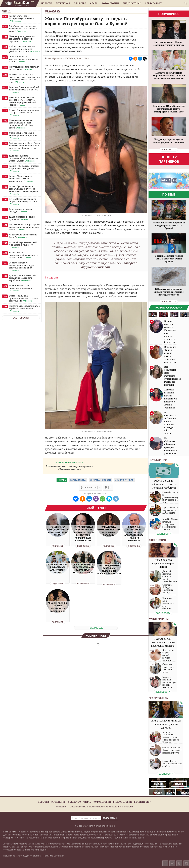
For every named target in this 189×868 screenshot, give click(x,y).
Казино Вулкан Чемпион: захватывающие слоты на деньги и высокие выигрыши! (24, 190)
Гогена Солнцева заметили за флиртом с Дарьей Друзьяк (166, 724)
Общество (80, 3)
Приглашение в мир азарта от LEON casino (24, 68)
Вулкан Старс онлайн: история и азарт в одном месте (25, 113)
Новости (47, 3)
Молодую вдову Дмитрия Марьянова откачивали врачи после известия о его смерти (169, 76)
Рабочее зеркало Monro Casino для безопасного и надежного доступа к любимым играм (25, 147)
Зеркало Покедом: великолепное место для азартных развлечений (22, 267)
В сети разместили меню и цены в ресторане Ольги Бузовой (169, 259)
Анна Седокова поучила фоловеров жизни (163, 563)
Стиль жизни (159, 619)
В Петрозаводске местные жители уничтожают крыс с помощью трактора (169, 292)
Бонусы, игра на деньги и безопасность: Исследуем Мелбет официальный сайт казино (23, 101)
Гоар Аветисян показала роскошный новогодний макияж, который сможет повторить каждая (163, 646)
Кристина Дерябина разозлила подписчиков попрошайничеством (109, 570)
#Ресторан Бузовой (100, 480)
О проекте (61, 807)
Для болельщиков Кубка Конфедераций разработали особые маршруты (83, 569)
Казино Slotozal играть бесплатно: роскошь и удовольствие (21, 179)
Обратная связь (78, 807)
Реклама (128, 807)
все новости (169, 150)
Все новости (21, 318)
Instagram (51, 277)
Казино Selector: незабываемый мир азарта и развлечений (23, 255)
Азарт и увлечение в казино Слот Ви (23, 236)
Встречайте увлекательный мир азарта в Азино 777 (23, 245)
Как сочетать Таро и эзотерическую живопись (22, 19)
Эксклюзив (63, 3)
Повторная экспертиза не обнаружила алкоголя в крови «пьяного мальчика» (134, 534)
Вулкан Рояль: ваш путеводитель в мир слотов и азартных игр (24, 298)
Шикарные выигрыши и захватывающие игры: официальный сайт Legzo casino (22, 124)
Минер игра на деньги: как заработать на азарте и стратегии (22, 39)
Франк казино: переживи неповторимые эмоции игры (23, 135)
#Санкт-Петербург (124, 480)
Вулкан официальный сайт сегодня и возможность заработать (23, 278)
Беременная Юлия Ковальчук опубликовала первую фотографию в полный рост (169, 109)
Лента (6, 11)
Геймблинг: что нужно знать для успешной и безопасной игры (23, 29)
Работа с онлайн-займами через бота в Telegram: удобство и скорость (25, 49)
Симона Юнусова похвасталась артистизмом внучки (58, 569)
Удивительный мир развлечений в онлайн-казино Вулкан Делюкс (24, 158)
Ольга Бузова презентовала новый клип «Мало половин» (109, 531)
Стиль (94, 3)
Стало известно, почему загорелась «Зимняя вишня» (69, 467)
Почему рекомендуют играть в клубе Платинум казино (24, 309)
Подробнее (58, 546)
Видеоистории (132, 3)
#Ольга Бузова (78, 480)
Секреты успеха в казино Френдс (22, 210)
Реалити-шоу (153, 3)
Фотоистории (110, 3)
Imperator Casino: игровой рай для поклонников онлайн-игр (24, 90)
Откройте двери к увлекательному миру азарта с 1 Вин (25, 59)
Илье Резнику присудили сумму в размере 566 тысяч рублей (58, 531)
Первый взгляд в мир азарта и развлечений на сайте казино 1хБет (24, 227)
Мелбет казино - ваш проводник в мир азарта (21, 288)
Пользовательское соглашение (105, 807)
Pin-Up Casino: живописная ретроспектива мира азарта (23, 202)
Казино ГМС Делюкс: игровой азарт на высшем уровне (24, 169)
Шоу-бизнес (158, 460)
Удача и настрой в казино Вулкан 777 (22, 218)
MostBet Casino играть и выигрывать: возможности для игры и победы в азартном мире (24, 78)
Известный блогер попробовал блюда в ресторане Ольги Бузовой (169, 226)
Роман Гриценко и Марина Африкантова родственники (58, 607)
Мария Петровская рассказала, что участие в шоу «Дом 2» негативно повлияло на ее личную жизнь (83, 534)
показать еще (96, 628)
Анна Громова (55, 58)
